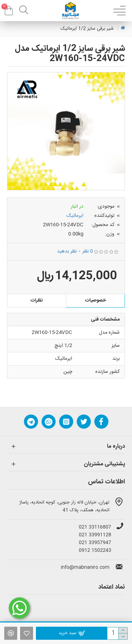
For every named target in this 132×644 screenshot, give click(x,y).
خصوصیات (96, 300)
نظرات (37, 300)
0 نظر (88, 252)
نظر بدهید (67, 252)
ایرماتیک (75, 216)
